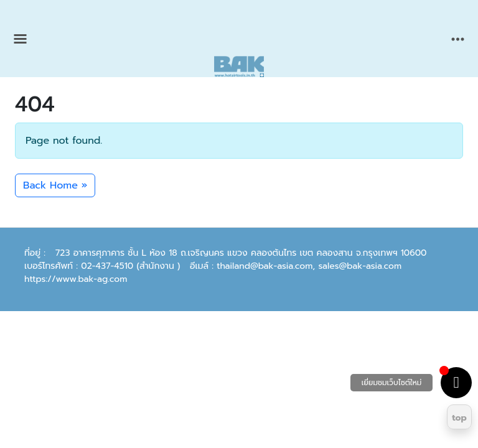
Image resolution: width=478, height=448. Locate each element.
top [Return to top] (459, 418)
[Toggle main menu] (20, 39)
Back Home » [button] (55, 185)
